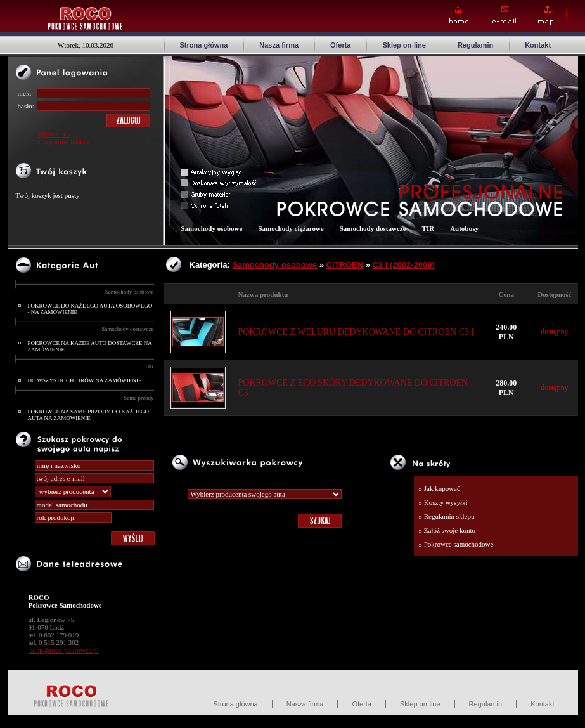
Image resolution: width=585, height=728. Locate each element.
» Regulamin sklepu (447, 516)
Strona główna (204, 45)
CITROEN (345, 265)
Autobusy (464, 228)
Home (460, 16)
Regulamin (475, 45)
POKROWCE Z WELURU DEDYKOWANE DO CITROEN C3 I (357, 332)
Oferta (340, 45)
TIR (149, 367)
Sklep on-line (404, 45)
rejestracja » (54, 134)
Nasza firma (279, 45)
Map (547, 16)
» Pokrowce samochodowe (456, 544)
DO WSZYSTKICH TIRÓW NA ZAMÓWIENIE (85, 380)
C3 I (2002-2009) (403, 265)
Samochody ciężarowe (291, 228)
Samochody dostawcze (127, 329)
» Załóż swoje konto (447, 530)
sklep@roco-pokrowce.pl (64, 650)
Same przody (138, 398)
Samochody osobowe (130, 292)
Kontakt (538, 45)
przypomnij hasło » (64, 141)
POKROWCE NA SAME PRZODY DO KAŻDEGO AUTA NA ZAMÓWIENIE (88, 415)
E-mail (503, 16)
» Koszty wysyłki (443, 502)
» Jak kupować (440, 488)
